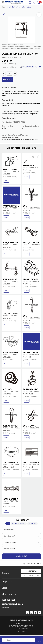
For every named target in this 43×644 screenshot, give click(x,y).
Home (4, 7)
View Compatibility (31, 67)
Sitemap (21, 632)
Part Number (32, 524)
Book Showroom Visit (32, 576)
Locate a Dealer (32, 571)
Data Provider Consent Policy (21, 626)
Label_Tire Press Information (20, 7)
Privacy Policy (22, 629)
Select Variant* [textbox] (10, 536)
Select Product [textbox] (9, 549)
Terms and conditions (32, 564)
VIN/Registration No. (19, 524)
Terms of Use (21, 623)
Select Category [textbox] (10, 542)
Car (8, 524)
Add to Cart (7, 79)
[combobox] (21, 530)
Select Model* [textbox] (9, 530)
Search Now (21, 556)
